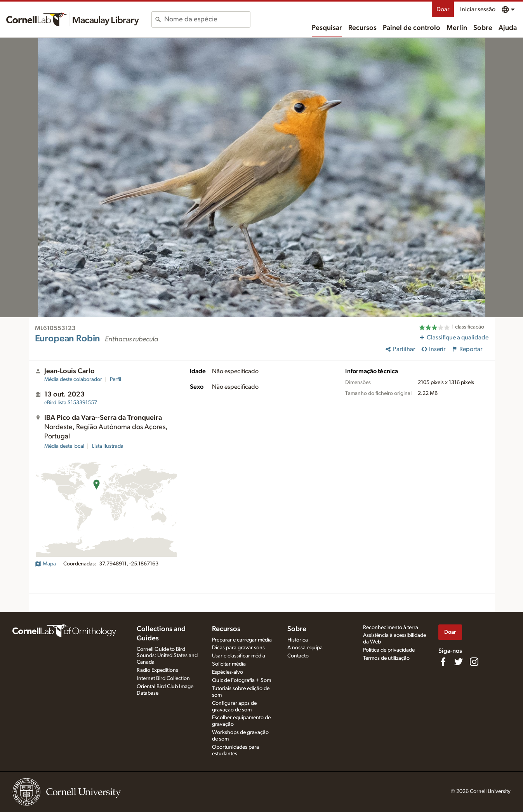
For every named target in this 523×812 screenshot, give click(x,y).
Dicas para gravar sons (238, 648)
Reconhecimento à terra (391, 628)
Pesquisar (327, 28)
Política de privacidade (389, 650)
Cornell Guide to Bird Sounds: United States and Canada (167, 656)
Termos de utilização (386, 658)
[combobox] (207, 19)
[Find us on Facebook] (443, 662)
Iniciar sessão (478, 9)
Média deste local (64, 446)
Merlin (457, 28)
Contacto (298, 656)
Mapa (45, 564)
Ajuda (508, 28)
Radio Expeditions (157, 670)
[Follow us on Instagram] (474, 662)
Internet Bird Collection (163, 678)
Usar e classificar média (239, 656)
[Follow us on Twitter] (459, 662)
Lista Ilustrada (108, 446)
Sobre (483, 28)
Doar (443, 9)
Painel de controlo (412, 28)
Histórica (298, 640)
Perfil (116, 379)
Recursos (362, 28)
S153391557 (71, 403)
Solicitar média (229, 664)
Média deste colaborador (73, 379)
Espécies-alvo (228, 672)
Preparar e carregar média (242, 640)
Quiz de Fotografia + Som (242, 680)
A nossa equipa (305, 648)
